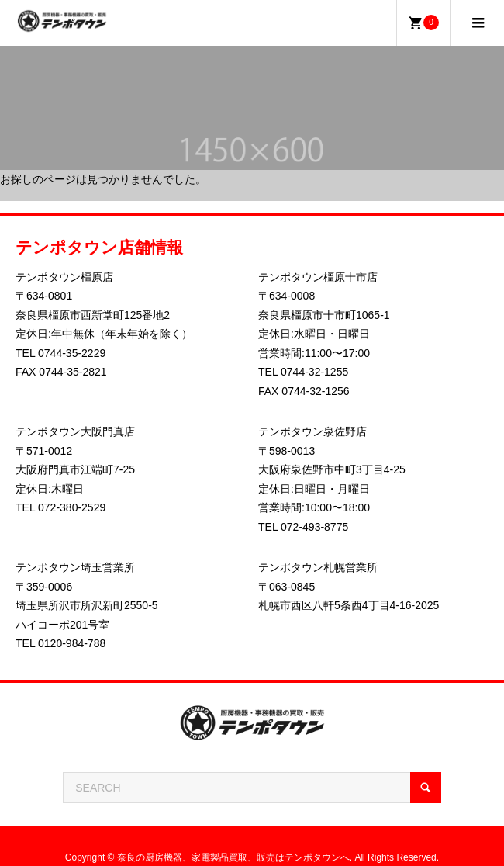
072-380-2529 (72, 507)
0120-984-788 (72, 643)
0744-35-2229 (72, 353)
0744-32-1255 (314, 372)
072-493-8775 (314, 527)
